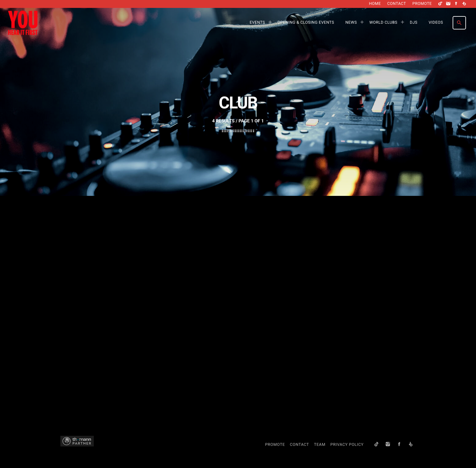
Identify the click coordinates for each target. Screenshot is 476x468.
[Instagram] (448, 4)
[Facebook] (456, 4)
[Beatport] (464, 4)
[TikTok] (440, 4)
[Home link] (23, 23)
